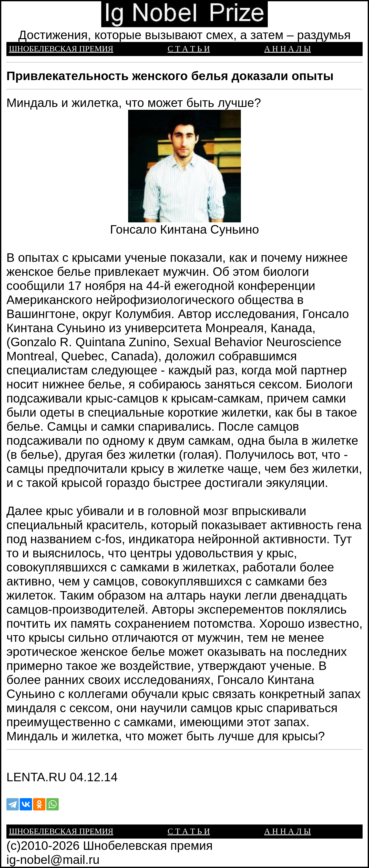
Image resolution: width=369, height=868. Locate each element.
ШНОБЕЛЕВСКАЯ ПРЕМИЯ (61, 49)
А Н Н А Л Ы (288, 49)
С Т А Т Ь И (189, 49)
